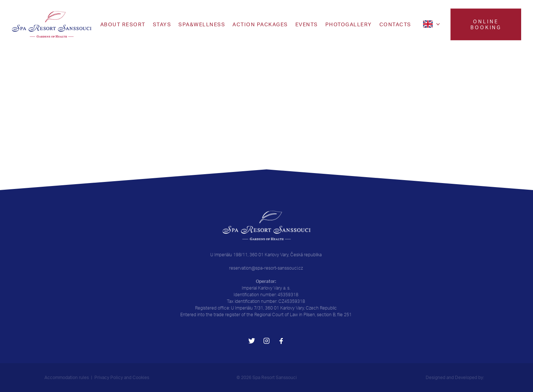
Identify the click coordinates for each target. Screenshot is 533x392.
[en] (433, 24)
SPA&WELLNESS (202, 24)
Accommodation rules (67, 377)
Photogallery (349, 24)
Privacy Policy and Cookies (122, 377)
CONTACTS (395, 24)
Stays (162, 24)
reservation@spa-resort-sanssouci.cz (266, 268)
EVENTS (307, 24)
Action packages (260, 24)
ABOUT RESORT (123, 24)
